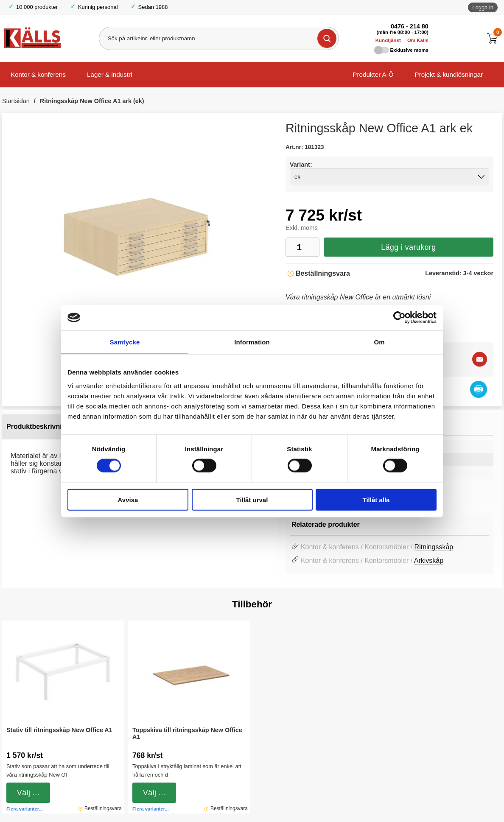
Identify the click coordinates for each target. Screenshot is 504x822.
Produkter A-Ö (373, 74)
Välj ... (28, 793)
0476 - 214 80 (410, 26)
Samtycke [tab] (125, 342)
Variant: (301, 165)
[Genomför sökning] (327, 38)
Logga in (483, 7)
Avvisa (128, 499)
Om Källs (418, 40)
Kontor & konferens (38, 74)
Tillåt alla (376, 499)
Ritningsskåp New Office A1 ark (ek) (92, 101)
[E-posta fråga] (480, 359)
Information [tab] (252, 342)
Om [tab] (379, 342)
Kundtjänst (388, 40)
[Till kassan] (494, 38)
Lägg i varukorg (408, 247)
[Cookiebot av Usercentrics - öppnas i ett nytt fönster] (399, 318)
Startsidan (16, 101)
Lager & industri (109, 74)
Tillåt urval (252, 499)
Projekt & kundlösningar (449, 74)
